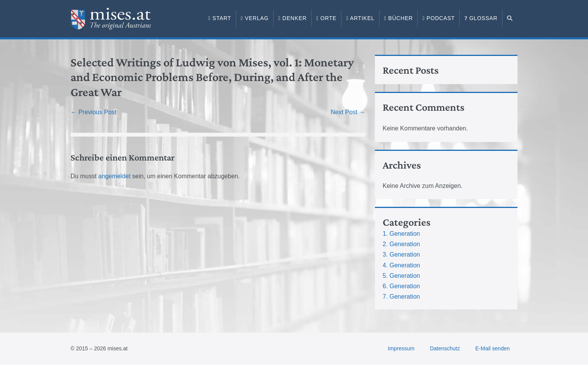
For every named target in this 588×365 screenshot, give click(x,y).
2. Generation (401, 244)
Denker (292, 18)
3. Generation (401, 254)
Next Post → (348, 112)
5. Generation (401, 276)
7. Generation (401, 297)
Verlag (255, 18)
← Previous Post (93, 112)
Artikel (360, 18)
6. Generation (401, 286)
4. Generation (401, 265)
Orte (326, 18)
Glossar (481, 18)
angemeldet (114, 176)
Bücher (399, 18)
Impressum (401, 348)
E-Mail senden (493, 348)
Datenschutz (445, 348)
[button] (510, 19)
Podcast (438, 18)
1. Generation (401, 234)
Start (220, 18)
